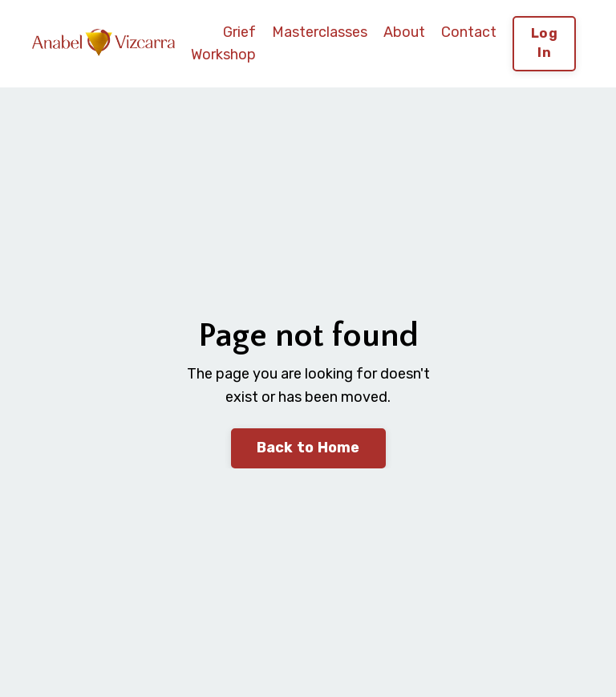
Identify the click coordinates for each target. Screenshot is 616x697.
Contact (469, 32)
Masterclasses (320, 32)
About (404, 32)
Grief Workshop (223, 44)
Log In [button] (544, 43)
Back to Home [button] (308, 448)
